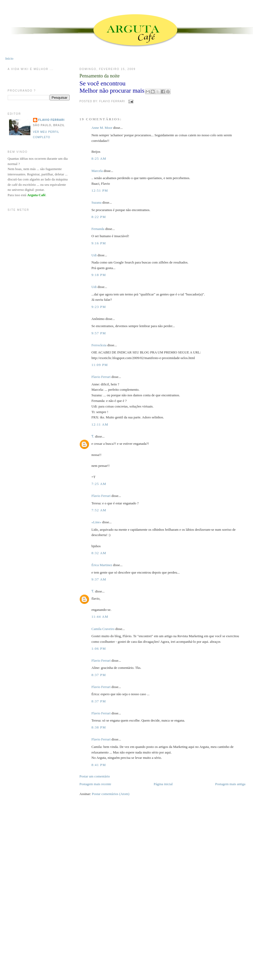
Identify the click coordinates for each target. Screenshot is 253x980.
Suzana (97, 202)
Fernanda (98, 229)
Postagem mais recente (95, 784)
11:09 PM (100, 365)
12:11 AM (100, 424)
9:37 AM (99, 579)
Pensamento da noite (100, 76)
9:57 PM (99, 333)
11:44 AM (100, 617)
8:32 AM (99, 553)
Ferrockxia (99, 345)
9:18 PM (99, 275)
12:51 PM (100, 190)
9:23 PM (99, 307)
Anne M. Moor (102, 128)
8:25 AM (99, 158)
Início (9, 58)
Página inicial (163, 784)
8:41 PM (99, 765)
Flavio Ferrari (101, 377)
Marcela (97, 171)
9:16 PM (99, 243)
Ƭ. (93, 436)
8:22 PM (99, 217)
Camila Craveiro (103, 629)
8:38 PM (99, 727)
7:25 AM (99, 484)
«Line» (96, 522)
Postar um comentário (95, 776)
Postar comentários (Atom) (111, 794)
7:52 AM (99, 510)
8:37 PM (99, 675)
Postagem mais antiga (230, 784)
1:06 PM (99, 648)
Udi (94, 255)
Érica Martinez (102, 565)
